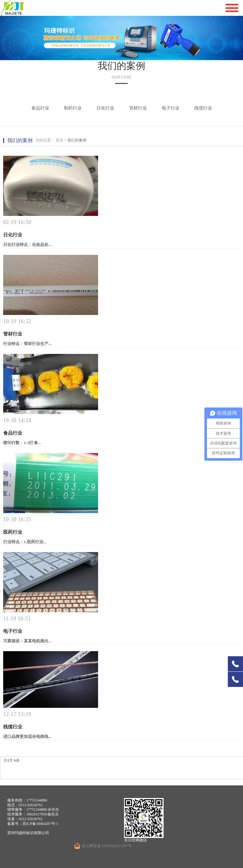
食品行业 (40, 108)
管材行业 (138, 108)
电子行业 (171, 108)
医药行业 (13, 532)
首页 (59, 140)
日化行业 (105, 108)
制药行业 (73, 108)
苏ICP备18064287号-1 (40, 824)
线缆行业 (203, 108)
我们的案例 (121, 66)
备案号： (15, 824)
